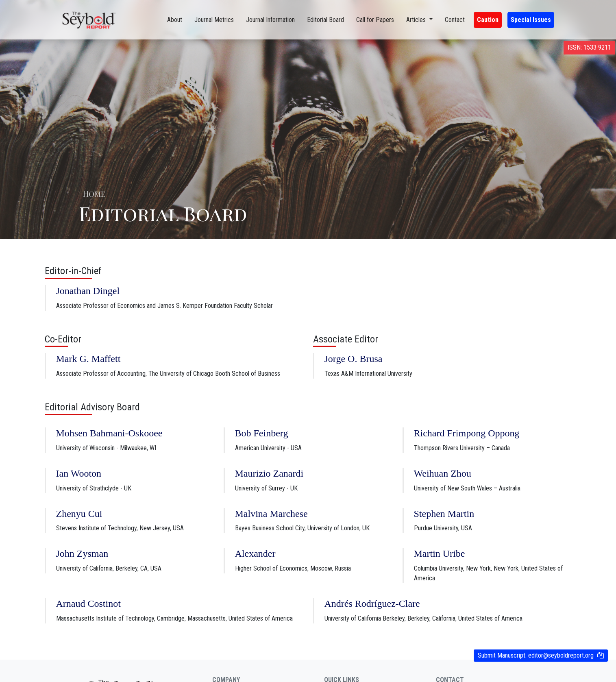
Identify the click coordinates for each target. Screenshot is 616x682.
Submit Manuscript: (536, 655)
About (175, 20)
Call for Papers (375, 20)
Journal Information (270, 20)
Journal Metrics (214, 20)
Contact (455, 20)
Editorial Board (325, 20)
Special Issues (531, 20)
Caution (488, 20)
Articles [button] (417, 20)
